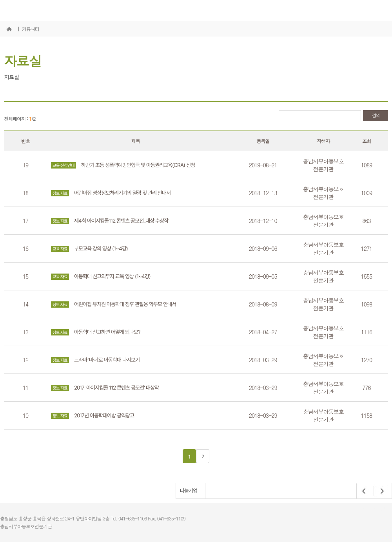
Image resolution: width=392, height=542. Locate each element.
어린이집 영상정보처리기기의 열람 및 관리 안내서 (111, 193)
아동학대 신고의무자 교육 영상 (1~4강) (101, 276)
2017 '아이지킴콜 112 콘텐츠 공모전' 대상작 (105, 388)
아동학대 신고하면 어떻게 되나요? (96, 332)
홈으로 (9, 29)
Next (380, 491)
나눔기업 (189, 491)
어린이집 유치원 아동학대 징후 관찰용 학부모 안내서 (113, 304)
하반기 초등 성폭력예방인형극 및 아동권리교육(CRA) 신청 (123, 165)
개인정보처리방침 (374, 509)
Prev (364, 491)
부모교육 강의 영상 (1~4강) (89, 249)
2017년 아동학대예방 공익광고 (93, 416)
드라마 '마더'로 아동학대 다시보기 (95, 360)
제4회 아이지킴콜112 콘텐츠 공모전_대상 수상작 (110, 221)
